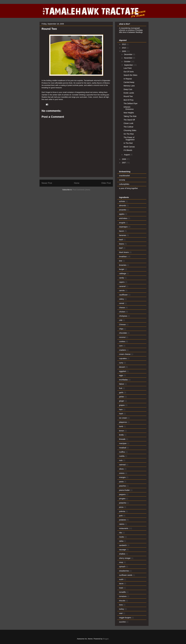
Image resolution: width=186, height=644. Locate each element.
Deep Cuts (128, 89)
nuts (121, 460)
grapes (122, 405)
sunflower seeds (126, 575)
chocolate (123, 333)
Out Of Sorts (129, 72)
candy (121, 278)
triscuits (122, 601)
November (128, 58)
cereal (122, 303)
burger (122, 269)
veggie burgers (125, 618)
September (129, 65)
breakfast (123, 257)
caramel (122, 286)
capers (122, 282)
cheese (122, 308)
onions (122, 473)
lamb (121, 426)
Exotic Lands (129, 93)
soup (121, 562)
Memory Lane (129, 86)
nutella (122, 456)
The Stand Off (129, 120)
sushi (121, 579)
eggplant (123, 371)
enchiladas (123, 380)
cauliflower (123, 295)
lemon (122, 431)
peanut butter (124, 490)
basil (121, 240)
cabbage (123, 274)
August (127, 155)
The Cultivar (128, 127)
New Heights (129, 113)
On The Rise (129, 134)
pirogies (122, 499)
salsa (121, 541)
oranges (122, 477)
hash (121, 414)
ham (121, 409)
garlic (121, 393)
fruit (121, 388)
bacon (122, 231)
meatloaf (123, 448)
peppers (122, 494)
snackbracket (124, 176)
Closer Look (128, 123)
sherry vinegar (125, 558)
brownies (123, 265)
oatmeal (122, 465)
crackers (123, 350)
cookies (122, 341)
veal (121, 613)
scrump (122, 180)
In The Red (128, 143)
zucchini (122, 622)
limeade (122, 439)
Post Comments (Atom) (81, 190)
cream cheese (125, 354)
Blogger (106, 639)
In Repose (128, 79)
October (127, 62)
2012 (124, 44)
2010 (124, 48)
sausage (123, 550)
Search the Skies (130, 75)
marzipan (123, 443)
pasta (121, 482)
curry (121, 363)
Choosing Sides (130, 130)
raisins (122, 524)
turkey (122, 609)
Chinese (122, 325)
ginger (122, 401)
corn (121, 346)
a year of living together (129, 188)
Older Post (106, 183)
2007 (124, 163)
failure (122, 384)
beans (122, 244)
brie (121, 261)
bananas (123, 235)
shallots (122, 554)
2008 (124, 159)
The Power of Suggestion (129, 138)
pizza (121, 507)
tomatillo (122, 592)
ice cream (123, 418)
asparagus (123, 227)
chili (121, 320)
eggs (121, 375)
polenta (122, 511)
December (128, 54)
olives (121, 469)
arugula (122, 223)
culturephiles (124, 184)
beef (121, 248)
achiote (122, 201)
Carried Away (129, 82)
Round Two (128, 96)
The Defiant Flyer (131, 103)
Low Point (128, 68)
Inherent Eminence (129, 108)
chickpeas (123, 316)
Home (77, 183)
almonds (123, 206)
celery (121, 299)
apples (122, 214)
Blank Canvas (129, 147)
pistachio (123, 503)
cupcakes (123, 358)
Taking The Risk (130, 116)
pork (121, 516)
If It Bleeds (128, 150)
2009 (124, 51)
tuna (121, 605)
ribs (121, 533)
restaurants (124, 528)
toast (121, 588)
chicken (122, 312)
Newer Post (47, 183)
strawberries (124, 571)
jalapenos (123, 422)
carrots (122, 290)
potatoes (123, 520)
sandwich (123, 545)
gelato (122, 397)
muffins (122, 452)
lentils (121, 435)
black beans (124, 252)
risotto (122, 537)
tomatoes (123, 596)
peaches (123, 486)
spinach (122, 567)
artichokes (123, 218)
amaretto (123, 210)
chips (121, 329)
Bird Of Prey (129, 100)
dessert (122, 367)
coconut (122, 337)
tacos (121, 584)
